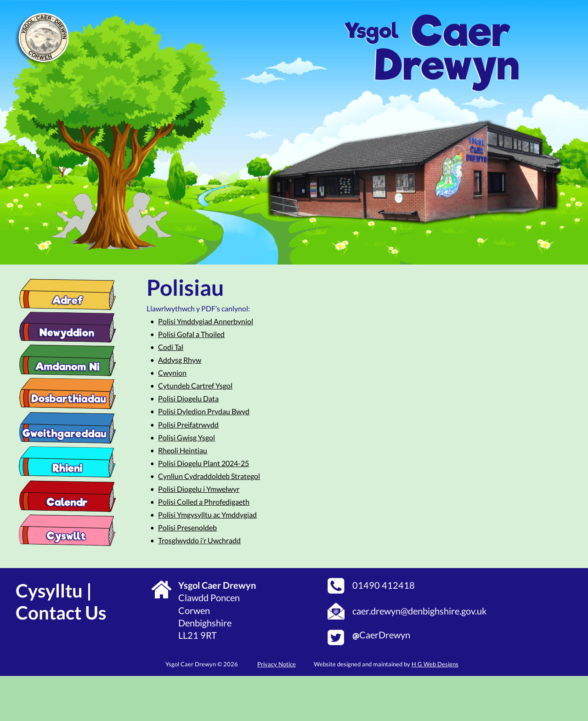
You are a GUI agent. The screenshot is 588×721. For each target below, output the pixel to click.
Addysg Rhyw (180, 360)
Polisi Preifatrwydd (188, 425)
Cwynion (172, 373)
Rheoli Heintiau (183, 450)
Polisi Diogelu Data (188, 398)
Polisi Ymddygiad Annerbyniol (206, 321)
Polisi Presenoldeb (187, 527)
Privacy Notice (277, 664)
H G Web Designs (435, 664)
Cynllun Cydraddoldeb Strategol (209, 476)
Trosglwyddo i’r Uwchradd (199, 540)
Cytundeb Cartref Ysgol (195, 386)
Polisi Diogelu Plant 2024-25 (204, 463)
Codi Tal (171, 347)
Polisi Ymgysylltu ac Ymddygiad (207, 515)
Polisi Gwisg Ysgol (187, 437)
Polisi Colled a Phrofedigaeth (204, 502)
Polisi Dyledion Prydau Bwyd (204, 411)
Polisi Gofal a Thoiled (191, 334)
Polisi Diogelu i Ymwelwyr (199, 489)
